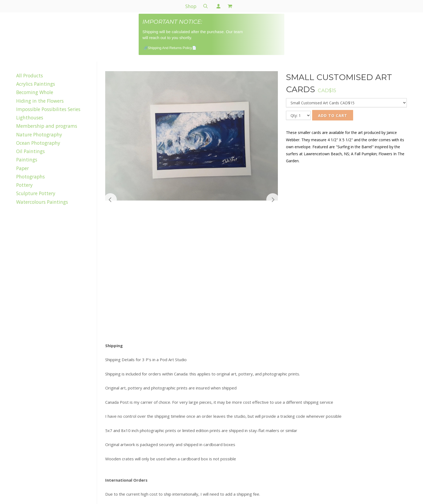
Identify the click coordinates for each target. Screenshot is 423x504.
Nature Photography (39, 134)
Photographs (30, 177)
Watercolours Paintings (42, 202)
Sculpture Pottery (36, 193)
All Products (30, 75)
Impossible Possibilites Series (48, 109)
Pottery (24, 185)
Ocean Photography (38, 143)
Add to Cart (333, 115)
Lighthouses (30, 118)
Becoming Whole (35, 92)
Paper (23, 168)
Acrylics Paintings (36, 84)
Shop (191, 6)
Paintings (27, 160)
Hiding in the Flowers (40, 101)
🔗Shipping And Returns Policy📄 (170, 48)
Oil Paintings (30, 151)
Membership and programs (47, 126)
